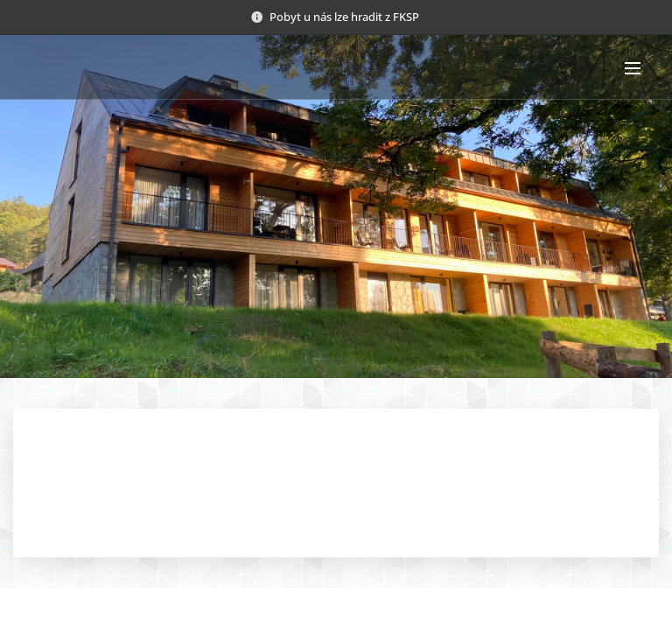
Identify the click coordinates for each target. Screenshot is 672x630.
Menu (633, 68)
